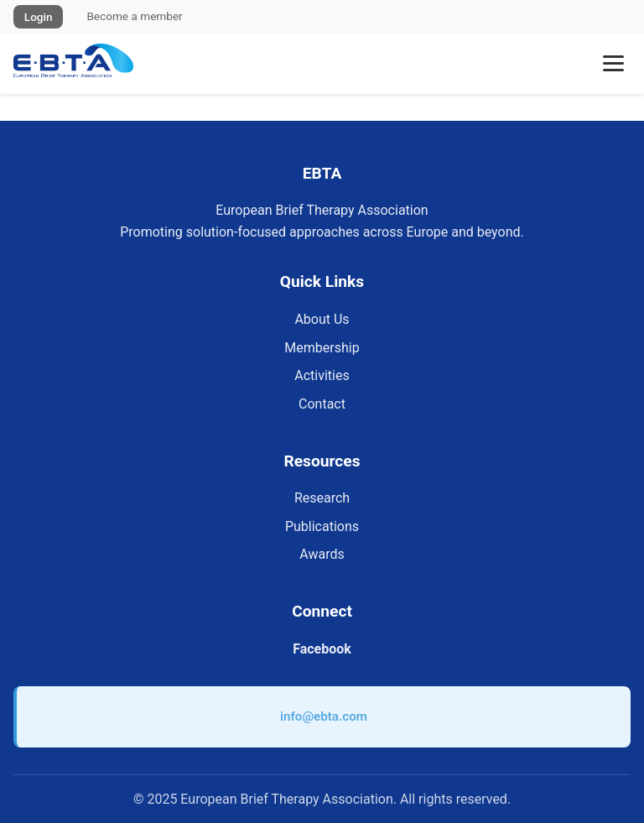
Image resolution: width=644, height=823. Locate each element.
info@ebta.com (324, 716)
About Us (322, 319)
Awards (322, 554)
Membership (322, 348)
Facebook (322, 649)
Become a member (134, 16)
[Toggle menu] (613, 63)
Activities (322, 375)
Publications (322, 526)
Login (39, 17)
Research (322, 498)
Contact (322, 404)
